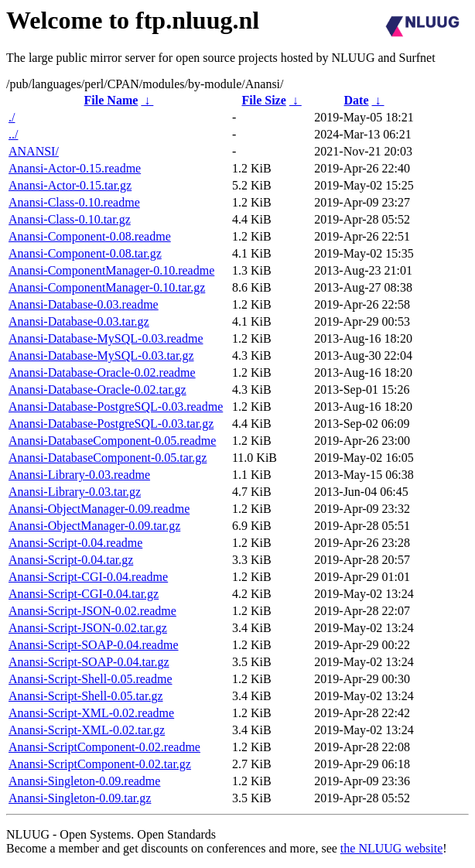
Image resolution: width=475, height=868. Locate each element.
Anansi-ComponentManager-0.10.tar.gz (107, 287)
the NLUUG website (391, 848)
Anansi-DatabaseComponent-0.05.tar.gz (108, 458)
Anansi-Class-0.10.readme (74, 202)
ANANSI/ (34, 151)
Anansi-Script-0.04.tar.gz (71, 560)
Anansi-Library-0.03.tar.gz (75, 492)
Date (357, 100)
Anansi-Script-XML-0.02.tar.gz (87, 730)
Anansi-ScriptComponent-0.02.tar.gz (100, 764)
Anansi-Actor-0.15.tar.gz (70, 185)
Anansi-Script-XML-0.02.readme (91, 713)
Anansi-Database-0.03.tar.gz (79, 321)
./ (12, 117)
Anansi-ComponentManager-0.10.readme (111, 270)
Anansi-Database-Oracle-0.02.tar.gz (97, 390)
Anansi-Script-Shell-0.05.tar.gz (86, 696)
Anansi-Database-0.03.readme (84, 304)
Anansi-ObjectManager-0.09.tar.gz (94, 526)
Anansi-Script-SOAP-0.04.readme (94, 645)
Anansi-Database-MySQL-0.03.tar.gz (101, 355)
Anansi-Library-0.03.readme (79, 475)
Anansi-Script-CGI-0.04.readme (88, 577)
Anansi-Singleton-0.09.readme (84, 781)
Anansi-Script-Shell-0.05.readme (91, 679)
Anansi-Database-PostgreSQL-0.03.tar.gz (111, 424)
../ (13, 134)
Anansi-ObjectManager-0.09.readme (99, 509)
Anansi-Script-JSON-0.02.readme (92, 611)
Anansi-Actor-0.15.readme (75, 168)
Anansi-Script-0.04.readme (75, 543)
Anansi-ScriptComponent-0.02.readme (104, 747)
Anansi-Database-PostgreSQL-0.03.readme (116, 407)
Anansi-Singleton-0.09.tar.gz (80, 798)
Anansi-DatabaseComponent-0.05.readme (112, 441)
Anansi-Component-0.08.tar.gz (85, 253)
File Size (263, 100)
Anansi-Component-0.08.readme (90, 236)
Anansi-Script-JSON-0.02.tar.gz (88, 628)
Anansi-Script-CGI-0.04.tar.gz (84, 594)
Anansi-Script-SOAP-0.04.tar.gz (89, 662)
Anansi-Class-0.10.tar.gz (70, 219)
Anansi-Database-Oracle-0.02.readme (102, 372)
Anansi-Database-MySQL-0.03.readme (106, 338)
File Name (111, 100)
